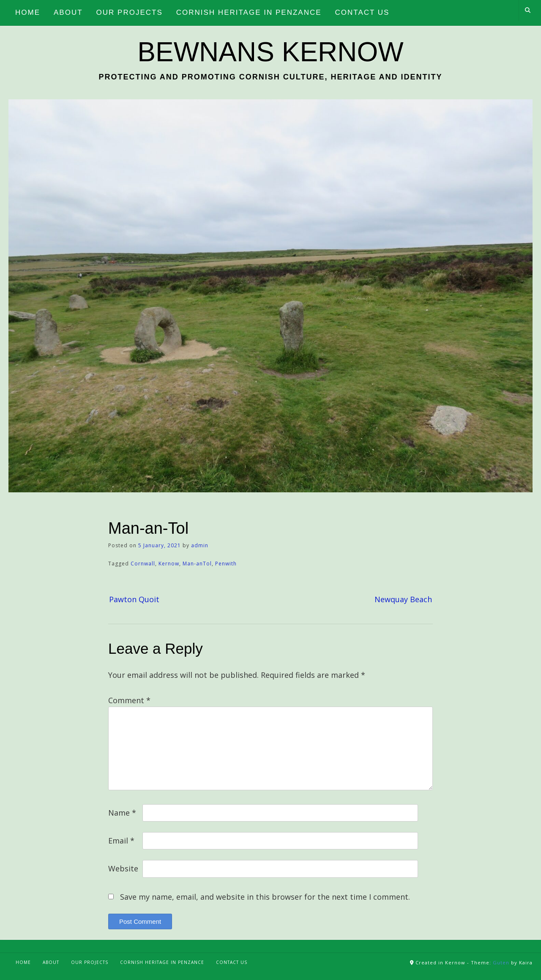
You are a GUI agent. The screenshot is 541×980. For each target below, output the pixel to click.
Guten (501, 962)
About (51, 962)
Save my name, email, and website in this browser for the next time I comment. (265, 897)
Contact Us (232, 962)
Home (23, 962)
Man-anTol (197, 564)
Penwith (226, 564)
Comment (129, 700)
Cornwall (143, 564)
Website (123, 868)
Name (122, 813)
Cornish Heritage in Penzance (162, 962)
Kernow (169, 564)
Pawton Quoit (134, 599)
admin (200, 545)
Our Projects (90, 962)
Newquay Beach (403, 599)
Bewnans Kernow (270, 52)
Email (121, 841)
